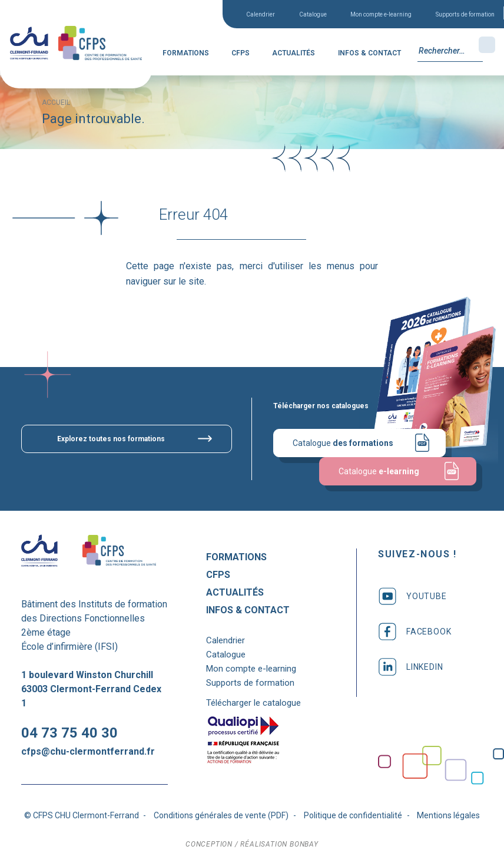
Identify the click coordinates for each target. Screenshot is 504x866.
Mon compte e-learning (381, 14)
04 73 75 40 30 (69, 733)
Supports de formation (465, 14)
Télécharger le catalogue (253, 703)
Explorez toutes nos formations (111, 439)
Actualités (294, 53)
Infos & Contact (369, 53)
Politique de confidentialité (353, 815)
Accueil (56, 103)
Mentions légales (448, 815)
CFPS (241, 53)
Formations (186, 53)
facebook (415, 632)
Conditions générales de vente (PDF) (221, 815)
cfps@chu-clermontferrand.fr (88, 751)
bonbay (304, 844)
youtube (412, 596)
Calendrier (261, 14)
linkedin (410, 667)
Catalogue (313, 14)
